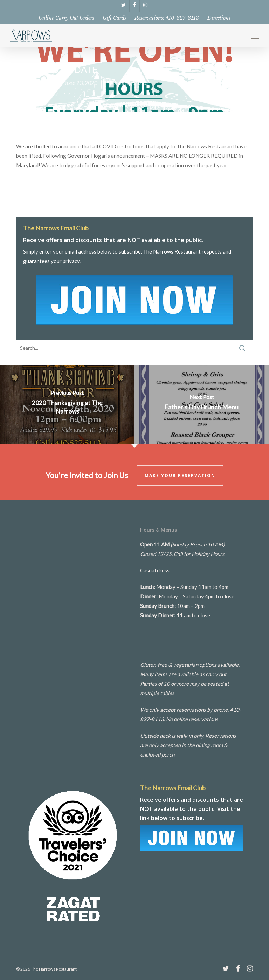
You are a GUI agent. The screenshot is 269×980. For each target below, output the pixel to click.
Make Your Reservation (180, 475)
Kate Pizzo (37, 83)
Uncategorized (130, 83)
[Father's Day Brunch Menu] (202, 404)
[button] (255, 36)
